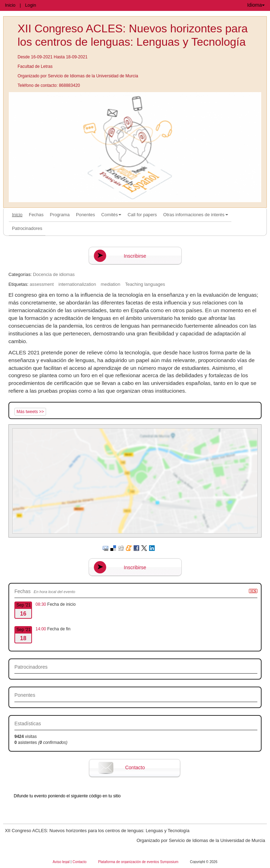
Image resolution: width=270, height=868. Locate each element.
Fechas (36, 215)
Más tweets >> (30, 412)
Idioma (256, 5)
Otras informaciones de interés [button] (195, 215)
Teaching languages (145, 284)
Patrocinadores (27, 228)
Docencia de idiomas (54, 274)
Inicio (10, 5)
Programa (60, 215)
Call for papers (142, 215)
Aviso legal (62, 862)
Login (30, 5)
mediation (111, 284)
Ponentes (85, 215)
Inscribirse (135, 256)
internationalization (77, 284)
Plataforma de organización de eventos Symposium (139, 862)
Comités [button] (111, 215)
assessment (41, 284)
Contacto (135, 767)
